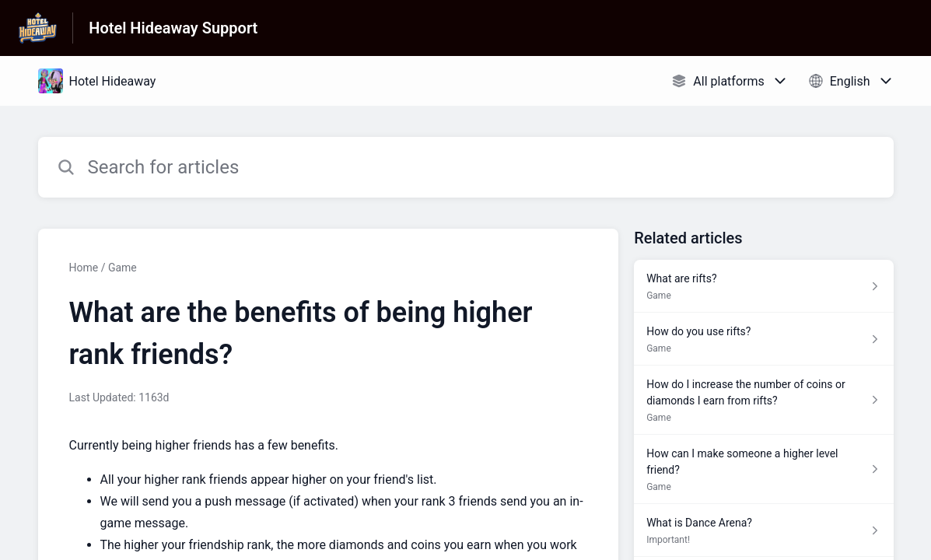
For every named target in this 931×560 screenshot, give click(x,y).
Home (84, 268)
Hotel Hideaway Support (173, 28)
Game (122, 268)
